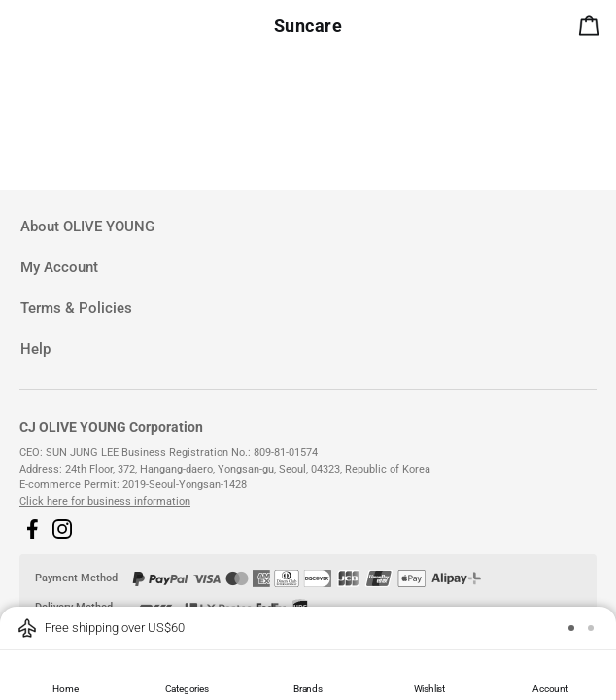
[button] (32, 529)
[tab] (308, 227)
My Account (59, 267)
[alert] (593, 29)
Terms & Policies (76, 308)
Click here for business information (105, 501)
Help (35, 349)
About (87, 227)
